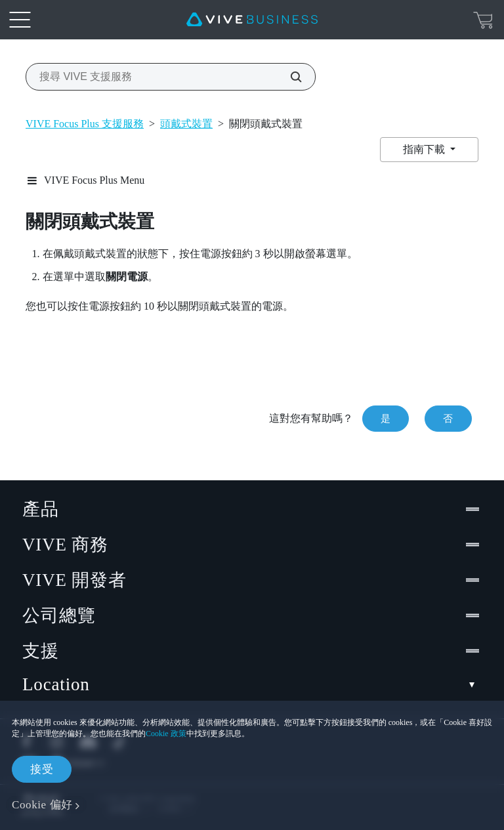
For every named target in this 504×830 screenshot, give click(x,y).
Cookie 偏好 (42, 805)
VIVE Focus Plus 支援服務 (85, 124)
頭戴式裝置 (186, 124)
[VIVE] (252, 20)
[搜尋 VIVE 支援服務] (289, 77)
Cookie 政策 (166, 734)
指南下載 (425, 149)
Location (252, 685)
